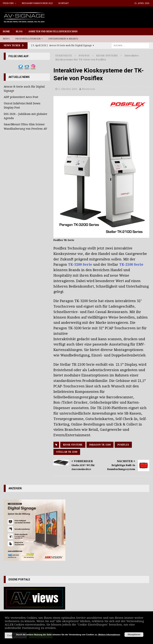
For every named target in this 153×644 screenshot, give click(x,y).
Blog (19, 32)
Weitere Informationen (109, 635)
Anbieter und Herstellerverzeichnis (53, 32)
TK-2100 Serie (131, 264)
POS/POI (84, 56)
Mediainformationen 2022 (37, 3)
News (6, 39)
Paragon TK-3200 (100, 445)
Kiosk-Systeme (73, 445)
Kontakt (64, 3)
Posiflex (123, 445)
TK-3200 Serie (80, 264)
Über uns (8, 3)
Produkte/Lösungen (28, 39)
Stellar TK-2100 (67, 452)
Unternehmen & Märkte (63, 39)
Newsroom (88, 89)
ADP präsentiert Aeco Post (21, 97)
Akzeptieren (134, 635)
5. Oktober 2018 (68, 89)
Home (6, 32)
